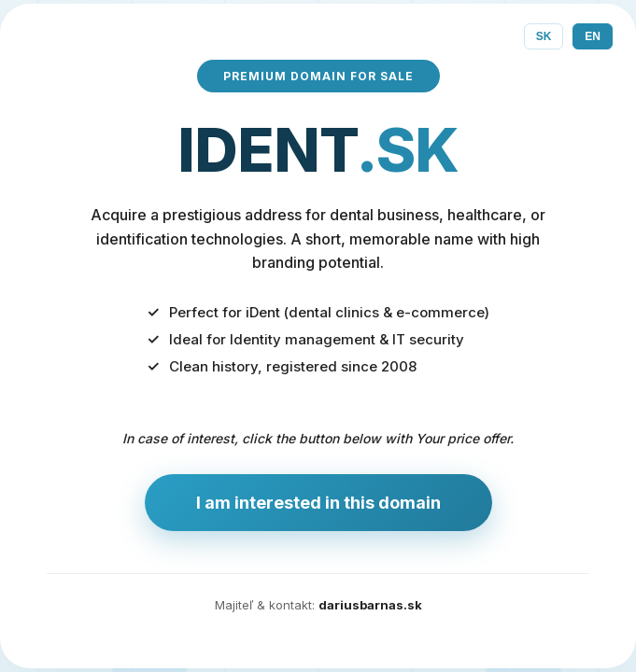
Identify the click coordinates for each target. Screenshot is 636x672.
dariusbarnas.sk (370, 605)
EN (593, 36)
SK (544, 36)
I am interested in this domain (318, 503)
